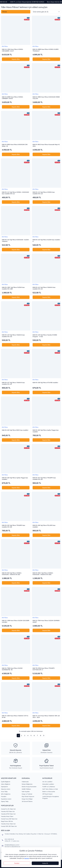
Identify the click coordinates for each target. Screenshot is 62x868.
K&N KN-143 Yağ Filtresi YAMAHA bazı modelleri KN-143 (13, 336)
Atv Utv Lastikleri (47, 782)
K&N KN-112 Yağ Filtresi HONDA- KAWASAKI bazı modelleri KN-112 (15, 193)
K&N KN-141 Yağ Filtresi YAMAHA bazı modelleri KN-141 (44, 288)
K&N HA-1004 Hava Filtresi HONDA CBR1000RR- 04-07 (12, 50)
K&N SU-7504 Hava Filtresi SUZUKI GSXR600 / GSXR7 (46, 621)
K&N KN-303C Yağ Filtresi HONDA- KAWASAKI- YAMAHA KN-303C (43, 574)
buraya (27, 858)
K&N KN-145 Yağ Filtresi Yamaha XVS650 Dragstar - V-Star (45, 336)
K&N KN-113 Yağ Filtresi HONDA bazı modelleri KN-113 (44, 193)
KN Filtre (5, 46)
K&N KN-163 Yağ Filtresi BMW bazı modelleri (15, 430)
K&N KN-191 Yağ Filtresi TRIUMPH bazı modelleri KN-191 (44, 479)
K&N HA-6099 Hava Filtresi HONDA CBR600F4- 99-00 (12, 98)
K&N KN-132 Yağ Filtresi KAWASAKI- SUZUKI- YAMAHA (16, 241)
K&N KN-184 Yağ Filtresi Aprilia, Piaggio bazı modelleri (15, 479)
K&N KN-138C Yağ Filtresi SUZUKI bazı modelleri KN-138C (13, 288)
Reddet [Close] (17, 863)
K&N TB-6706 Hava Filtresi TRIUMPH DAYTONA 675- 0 (44, 669)
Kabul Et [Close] (45, 863)
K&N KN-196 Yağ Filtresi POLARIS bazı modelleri (44, 526)
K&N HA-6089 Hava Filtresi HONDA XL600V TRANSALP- (46, 50)
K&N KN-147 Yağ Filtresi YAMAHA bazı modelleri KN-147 (13, 383)
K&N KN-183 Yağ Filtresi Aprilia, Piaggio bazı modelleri (46, 431)
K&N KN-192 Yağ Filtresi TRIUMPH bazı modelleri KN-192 (13, 526)
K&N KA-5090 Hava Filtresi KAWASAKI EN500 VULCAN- (46, 98)
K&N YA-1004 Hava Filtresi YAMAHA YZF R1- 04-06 (15, 717)
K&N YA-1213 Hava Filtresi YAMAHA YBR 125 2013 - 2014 (46, 717)
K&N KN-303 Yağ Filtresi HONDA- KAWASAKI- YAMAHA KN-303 (12, 574)
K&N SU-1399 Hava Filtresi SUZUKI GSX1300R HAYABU (16, 621)
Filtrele (5, 12)
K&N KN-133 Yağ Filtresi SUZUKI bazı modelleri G (46, 241)
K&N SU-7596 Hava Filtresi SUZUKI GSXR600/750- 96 (12, 669)
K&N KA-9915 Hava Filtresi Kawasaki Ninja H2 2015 (46, 145)
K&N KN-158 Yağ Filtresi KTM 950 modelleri (45, 383)
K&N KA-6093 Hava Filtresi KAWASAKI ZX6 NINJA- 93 (15, 145)
